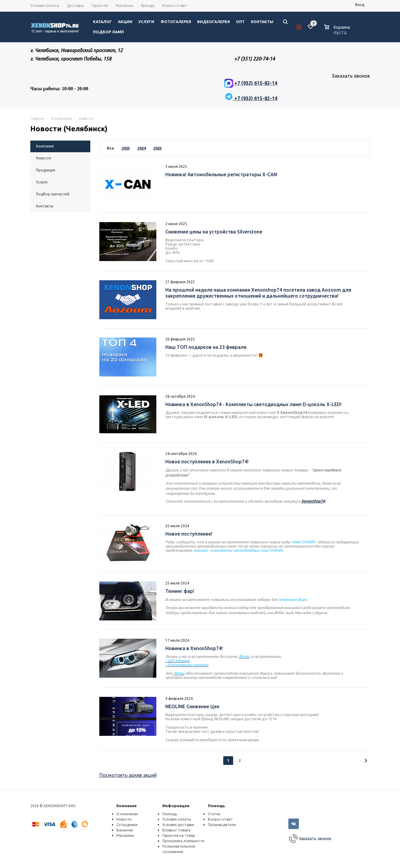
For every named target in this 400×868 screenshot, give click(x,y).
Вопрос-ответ (220, 819)
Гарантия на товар (179, 835)
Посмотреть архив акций (128, 775)
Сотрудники (127, 825)
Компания (126, 806)
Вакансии (125, 830)
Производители (222, 825)
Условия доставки (178, 825)
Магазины (125, 835)
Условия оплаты (177, 819)
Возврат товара (176, 830)
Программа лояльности (183, 841)
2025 (126, 148)
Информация (176, 806)
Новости (124, 819)
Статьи (214, 814)
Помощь (217, 806)
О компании (127, 814)
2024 (142, 148)
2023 (158, 148)
